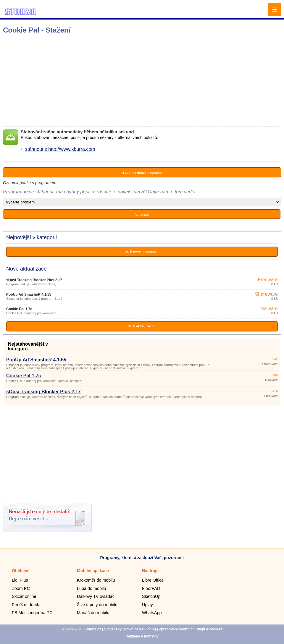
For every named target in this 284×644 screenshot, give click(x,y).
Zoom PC (21, 588)
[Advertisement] (93, 80)
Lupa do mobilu (91, 588)
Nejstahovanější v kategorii (28, 346)
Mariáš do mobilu (93, 613)
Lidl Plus (20, 580)
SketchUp (151, 596)
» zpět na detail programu (142, 173)
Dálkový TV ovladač (96, 596)
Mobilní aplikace (93, 571)
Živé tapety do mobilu (97, 605)
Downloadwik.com (139, 629)
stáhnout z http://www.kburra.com (60, 149)
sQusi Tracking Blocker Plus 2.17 (34, 280)
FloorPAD (151, 588)
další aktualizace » (142, 326)
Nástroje (150, 571)
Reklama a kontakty (142, 636)
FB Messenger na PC (32, 613)
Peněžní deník (25, 605)
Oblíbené (21, 571)
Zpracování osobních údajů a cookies (191, 629)
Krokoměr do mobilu (96, 580)
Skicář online (24, 596)
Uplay (147, 605)
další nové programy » (142, 251)
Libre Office (153, 580)
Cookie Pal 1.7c (19, 309)
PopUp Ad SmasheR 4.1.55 (29, 295)
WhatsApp (152, 613)
